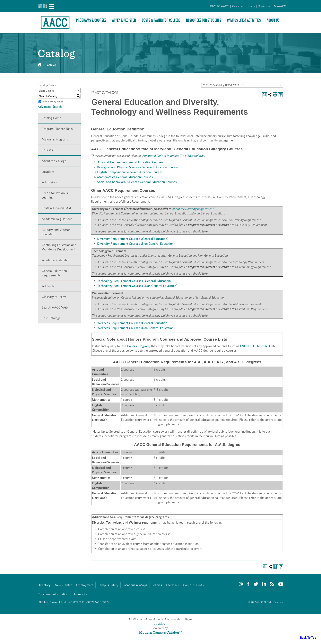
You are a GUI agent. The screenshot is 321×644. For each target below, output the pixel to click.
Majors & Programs (55, 139)
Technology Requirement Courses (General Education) (134, 281)
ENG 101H (247, 346)
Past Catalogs (51, 318)
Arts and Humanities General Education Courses (130, 162)
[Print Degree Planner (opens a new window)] (264, 95)
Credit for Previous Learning (55, 195)
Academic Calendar (55, 260)
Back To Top (308, 638)
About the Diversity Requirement (193, 209)
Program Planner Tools (57, 129)
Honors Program (138, 346)
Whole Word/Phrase (53, 102)
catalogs (160, 623)
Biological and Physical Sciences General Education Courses (138, 167)
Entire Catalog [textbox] (47, 91)
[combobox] (242, 85)
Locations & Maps (135, 585)
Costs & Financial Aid (56, 208)
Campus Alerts (193, 585)
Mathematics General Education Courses (125, 177)
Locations (48, 172)
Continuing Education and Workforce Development (59, 247)
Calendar (238, 6)
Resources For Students (204, 20)
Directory (44, 585)
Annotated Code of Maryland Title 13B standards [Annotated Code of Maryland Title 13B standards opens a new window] (173, 156)
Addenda (48, 286)
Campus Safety (108, 585)
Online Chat (81, 594)
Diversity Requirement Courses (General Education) (133, 239)
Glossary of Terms (54, 297)
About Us (273, 20)
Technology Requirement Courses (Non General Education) (137, 286)
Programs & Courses (91, 20)
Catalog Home (51, 118)
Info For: (43, 6)
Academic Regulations (57, 219)
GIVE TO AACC (219, 6)
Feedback (173, 585)
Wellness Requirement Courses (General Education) (133, 323)
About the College (54, 161)
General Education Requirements (54, 273)
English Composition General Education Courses (130, 172)
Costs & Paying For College (161, 20)
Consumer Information (53, 594)
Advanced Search (50, 107)
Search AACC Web (55, 307)
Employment (85, 585)
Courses (47, 150)
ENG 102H (263, 346)
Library (251, 6)
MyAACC (280, 6)
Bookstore (264, 6)
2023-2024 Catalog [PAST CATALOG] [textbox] (224, 85)
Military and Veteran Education (56, 232)
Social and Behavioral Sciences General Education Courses (137, 182)
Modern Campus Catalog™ (161, 632)
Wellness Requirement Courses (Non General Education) (136, 328)
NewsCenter (63, 585)
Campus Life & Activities (244, 20)
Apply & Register (124, 20)
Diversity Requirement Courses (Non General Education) (136, 244)
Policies (157, 585)
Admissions (50, 182)
